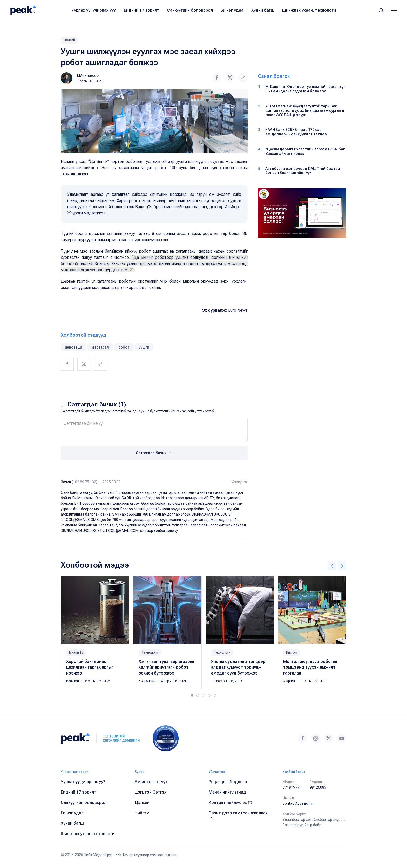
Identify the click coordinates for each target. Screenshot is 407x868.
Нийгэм (292, 652)
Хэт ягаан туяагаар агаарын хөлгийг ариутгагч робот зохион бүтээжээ (167, 667)
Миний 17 (76, 652)
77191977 (291, 787)
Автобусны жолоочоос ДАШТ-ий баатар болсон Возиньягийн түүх (303, 171)
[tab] (192, 695)
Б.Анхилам (147, 681)
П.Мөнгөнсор (87, 75)
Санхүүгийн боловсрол (190, 10)
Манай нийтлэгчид (227, 792)
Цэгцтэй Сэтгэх (151, 792)
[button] (381, 10)
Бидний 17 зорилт (142, 10)
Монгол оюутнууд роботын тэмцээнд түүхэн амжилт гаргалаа (311, 667)
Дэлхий (69, 40)
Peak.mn (73, 681)
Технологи (150, 652)
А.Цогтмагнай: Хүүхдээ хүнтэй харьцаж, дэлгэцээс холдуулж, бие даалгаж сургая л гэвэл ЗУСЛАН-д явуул (305, 110)
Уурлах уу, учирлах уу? (94, 10)
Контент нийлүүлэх (230, 803)
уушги (144, 347)
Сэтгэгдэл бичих (154, 453)
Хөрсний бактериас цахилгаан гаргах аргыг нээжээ (90, 667)
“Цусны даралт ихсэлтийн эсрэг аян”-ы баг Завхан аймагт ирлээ (305, 151)
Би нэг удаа (232, 10)
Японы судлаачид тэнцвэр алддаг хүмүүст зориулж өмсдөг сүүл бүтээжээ (238, 667)
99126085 (318, 787)
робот (124, 347)
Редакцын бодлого (228, 782)
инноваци (73, 347)
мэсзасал (100, 347)
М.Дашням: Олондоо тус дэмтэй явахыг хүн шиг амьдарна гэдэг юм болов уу (305, 89)
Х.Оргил (289, 681)
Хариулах (240, 482)
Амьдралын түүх (151, 782)
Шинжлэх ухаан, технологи (309, 10)
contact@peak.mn (298, 803)
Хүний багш (263, 10)
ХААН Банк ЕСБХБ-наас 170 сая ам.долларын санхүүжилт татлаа (296, 132)
